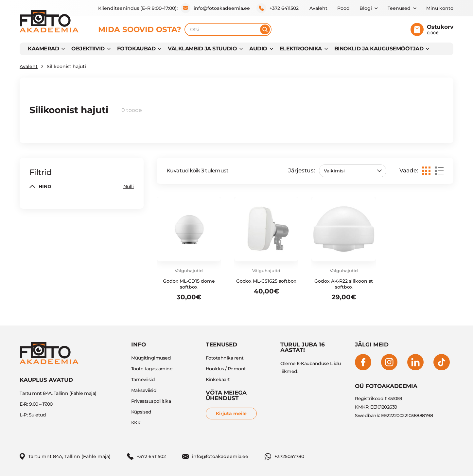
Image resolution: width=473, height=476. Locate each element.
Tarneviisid (143, 379)
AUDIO (258, 49)
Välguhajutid (189, 271)
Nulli (129, 186)
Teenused (399, 8)
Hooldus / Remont (226, 369)
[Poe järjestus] (353, 171)
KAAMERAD (43, 49)
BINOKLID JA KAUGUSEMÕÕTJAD (379, 49)
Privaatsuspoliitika (151, 401)
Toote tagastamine (152, 369)
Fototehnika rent (225, 358)
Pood (343, 8)
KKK (136, 423)
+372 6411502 (278, 8)
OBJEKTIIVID (88, 49)
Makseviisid (144, 390)
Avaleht (318, 8)
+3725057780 (284, 456)
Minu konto (440, 8)
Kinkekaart (218, 379)
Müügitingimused (151, 358)
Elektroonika (301, 49)
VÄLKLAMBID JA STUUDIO (202, 49)
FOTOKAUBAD (136, 49)
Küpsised (141, 412)
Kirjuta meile (231, 414)
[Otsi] (265, 29)
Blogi (366, 8)
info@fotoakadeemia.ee (215, 8)
